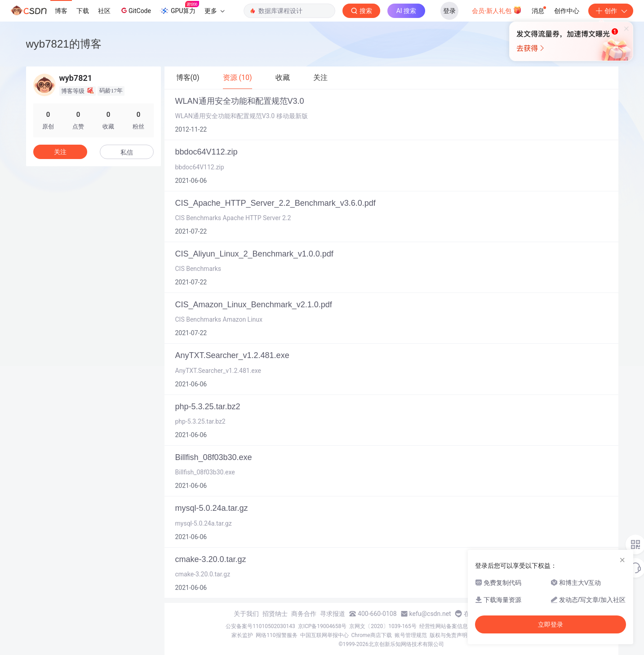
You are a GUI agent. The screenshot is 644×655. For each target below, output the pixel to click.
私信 (127, 152)
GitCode (135, 10)
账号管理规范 (411, 635)
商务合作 (304, 614)
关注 (60, 152)
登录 (449, 11)
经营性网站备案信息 (444, 626)
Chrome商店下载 (372, 635)
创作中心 (567, 11)
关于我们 (246, 614)
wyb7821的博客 (64, 44)
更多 (214, 11)
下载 (83, 11)
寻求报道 (333, 614)
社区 (104, 11)
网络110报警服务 (276, 635)
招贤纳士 (275, 614)
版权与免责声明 (449, 635)
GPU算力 (180, 8)
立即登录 (551, 624)
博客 (61, 11)
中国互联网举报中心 (324, 635)
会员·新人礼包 (497, 10)
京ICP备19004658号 (322, 626)
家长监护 (242, 635)
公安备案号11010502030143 (260, 626)
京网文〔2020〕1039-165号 (383, 626)
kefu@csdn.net (430, 614)
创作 (611, 11)
